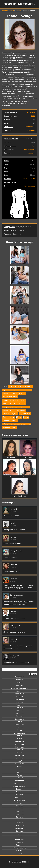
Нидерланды (20, 783)
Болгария (19, 711)
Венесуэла (19, 719)
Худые (26, 417)
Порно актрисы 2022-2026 (19, 862)
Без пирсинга (9, 417)
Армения (20, 697)
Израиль (19, 736)
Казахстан (19, 755)
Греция (19, 727)
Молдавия (19, 781)
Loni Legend (11, 477)
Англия (19, 691)
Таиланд (20, 817)
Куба (19, 769)
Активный (31, 112)
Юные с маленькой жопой (14, 400)
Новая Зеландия (19, 786)
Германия (19, 725)
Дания (19, 730)
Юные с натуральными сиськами (17, 424)
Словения (19, 814)
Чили (20, 837)
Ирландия (20, 744)
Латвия (19, 772)
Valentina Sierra (19, 496)
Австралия (19, 677)
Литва (19, 775)
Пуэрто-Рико (19, 800)
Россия (19, 803)
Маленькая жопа (10, 397)
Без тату (13, 386)
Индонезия (19, 741)
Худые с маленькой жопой (14, 410)
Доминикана (19, 733)
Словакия (19, 811)
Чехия (19, 834)
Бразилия (19, 713)
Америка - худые (10, 421)
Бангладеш (19, 699)
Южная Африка (19, 848)
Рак (34, 146)
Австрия (19, 680)
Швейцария (20, 840)
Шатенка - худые (10, 414)
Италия (19, 753)
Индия (20, 739)
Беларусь (19, 705)
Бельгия (19, 708)
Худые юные (25, 414)
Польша (20, 795)
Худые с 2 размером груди (14, 393)
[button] (20, 255)
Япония (20, 854)
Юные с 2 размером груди (14, 404)
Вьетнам (20, 722)
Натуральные (29, 179)
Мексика (20, 778)
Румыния (19, 806)
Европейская (30, 150)
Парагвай (20, 792)
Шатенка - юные (25, 386)
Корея (19, 767)
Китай (19, 761)
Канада (19, 758)
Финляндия (19, 828)
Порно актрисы (19, 4)
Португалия (19, 797)
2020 (33, 116)
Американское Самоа (19, 688)
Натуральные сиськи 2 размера (16, 407)
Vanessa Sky (28, 477)
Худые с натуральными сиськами (17, 390)
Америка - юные (10, 427)
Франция (19, 831)
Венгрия (20, 716)
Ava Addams (11, 458)
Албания (19, 683)
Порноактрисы (8, 11)
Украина (19, 823)
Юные (19, 417)
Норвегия (20, 789)
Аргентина (20, 694)
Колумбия (19, 764)
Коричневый (30, 127)
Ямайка (19, 851)
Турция (19, 820)
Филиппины (19, 826)
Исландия (19, 747)
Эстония (20, 845)
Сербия (19, 809)
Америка (19, 11)
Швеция (19, 842)
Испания (20, 750)
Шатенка (31, 130)
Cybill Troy (28, 458)
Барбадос (19, 702)
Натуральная (29, 186)
